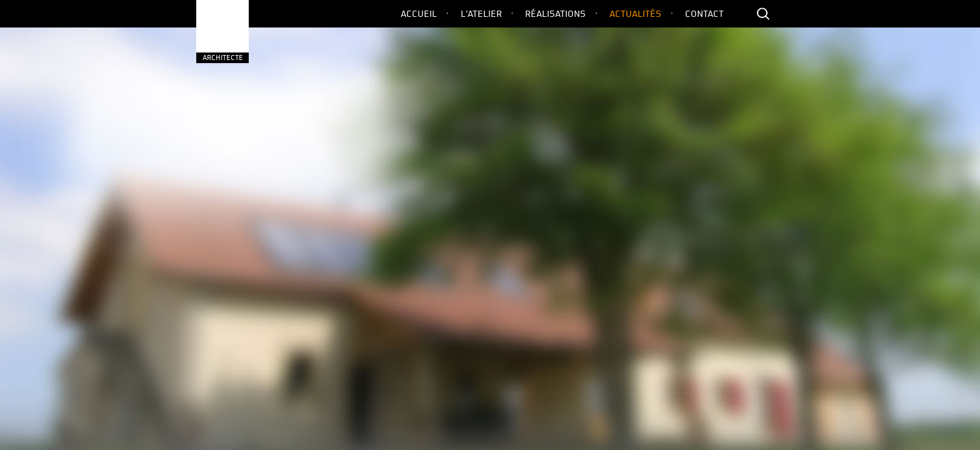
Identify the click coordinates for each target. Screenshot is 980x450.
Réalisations (555, 14)
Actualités (635, 14)
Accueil (419, 14)
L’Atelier (481, 14)
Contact (704, 14)
